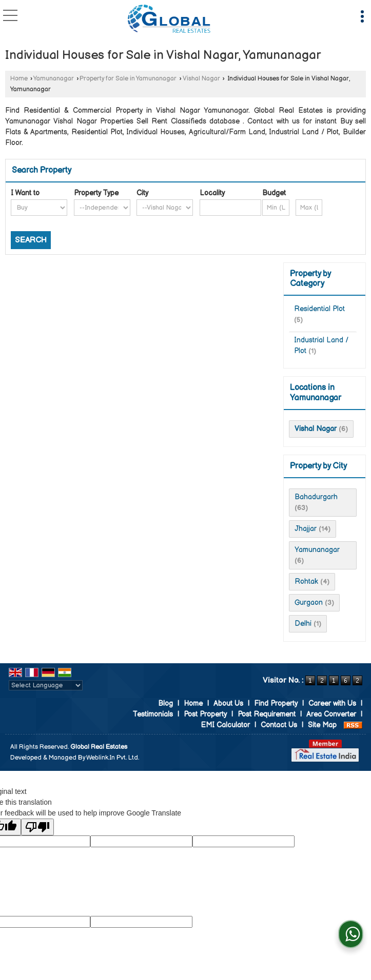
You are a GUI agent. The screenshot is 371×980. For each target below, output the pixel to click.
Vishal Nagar (201, 79)
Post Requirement (267, 714)
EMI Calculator (225, 725)
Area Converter (331, 714)
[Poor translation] (37, 827)
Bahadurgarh (316, 497)
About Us (228, 703)
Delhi (303, 624)
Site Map (322, 725)
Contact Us (279, 725)
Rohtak (306, 581)
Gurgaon (309, 603)
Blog (165, 703)
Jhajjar (306, 529)
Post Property (205, 714)
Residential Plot (319, 309)
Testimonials (153, 714)
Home (19, 79)
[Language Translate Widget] (46, 685)
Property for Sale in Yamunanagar (128, 79)
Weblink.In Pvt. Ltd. (113, 758)
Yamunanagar (54, 79)
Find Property (276, 703)
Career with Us (332, 703)
